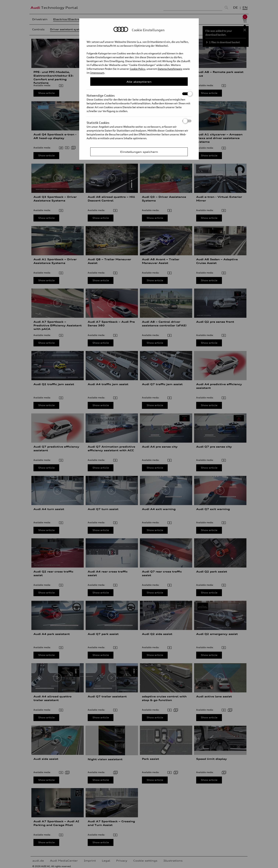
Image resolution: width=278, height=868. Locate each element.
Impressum (97, 73)
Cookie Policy (138, 69)
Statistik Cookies (139, 121)
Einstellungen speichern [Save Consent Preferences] (139, 152)
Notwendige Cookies (139, 94)
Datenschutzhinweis (170, 69)
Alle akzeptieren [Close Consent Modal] (139, 82)
